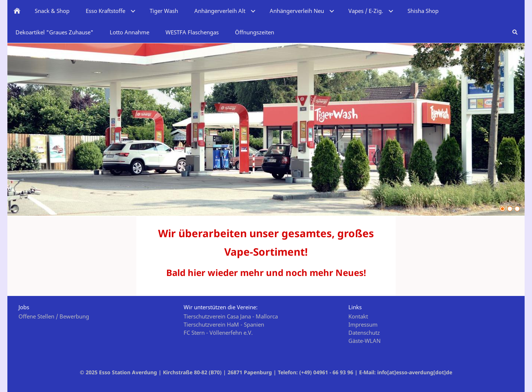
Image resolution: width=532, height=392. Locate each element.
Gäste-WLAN (364, 341)
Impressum (363, 324)
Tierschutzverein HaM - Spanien (224, 324)
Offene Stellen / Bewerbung (54, 316)
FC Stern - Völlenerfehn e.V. (218, 333)
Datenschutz (364, 333)
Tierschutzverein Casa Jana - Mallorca (231, 316)
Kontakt (358, 316)
